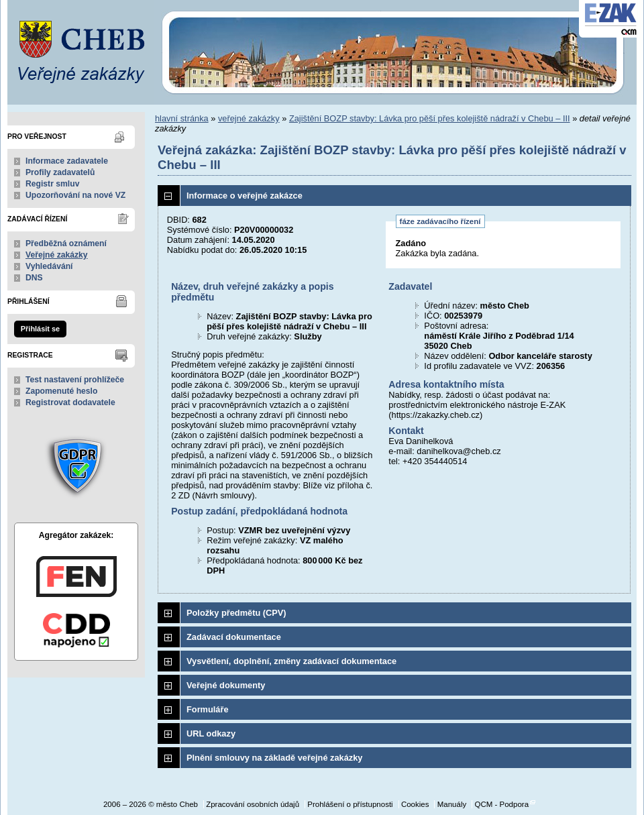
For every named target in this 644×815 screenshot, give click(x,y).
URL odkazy (211, 734)
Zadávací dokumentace (234, 637)
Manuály (452, 804)
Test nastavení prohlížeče (75, 380)
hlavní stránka (182, 118)
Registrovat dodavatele (70, 402)
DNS (34, 278)
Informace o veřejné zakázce (245, 196)
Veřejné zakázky (57, 255)
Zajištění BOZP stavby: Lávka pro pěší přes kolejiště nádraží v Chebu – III (430, 118)
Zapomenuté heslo (61, 391)
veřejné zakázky (249, 118)
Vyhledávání (49, 266)
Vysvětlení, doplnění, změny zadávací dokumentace (291, 661)
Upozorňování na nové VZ (75, 195)
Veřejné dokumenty (226, 685)
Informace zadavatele (67, 161)
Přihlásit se (40, 329)
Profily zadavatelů (60, 172)
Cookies (415, 804)
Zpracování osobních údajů (253, 804)
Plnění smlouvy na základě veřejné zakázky (274, 758)
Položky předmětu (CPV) (236, 613)
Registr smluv (52, 184)
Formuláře (208, 709)
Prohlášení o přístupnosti (350, 804)
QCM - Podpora (501, 804)
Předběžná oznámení (66, 243)
